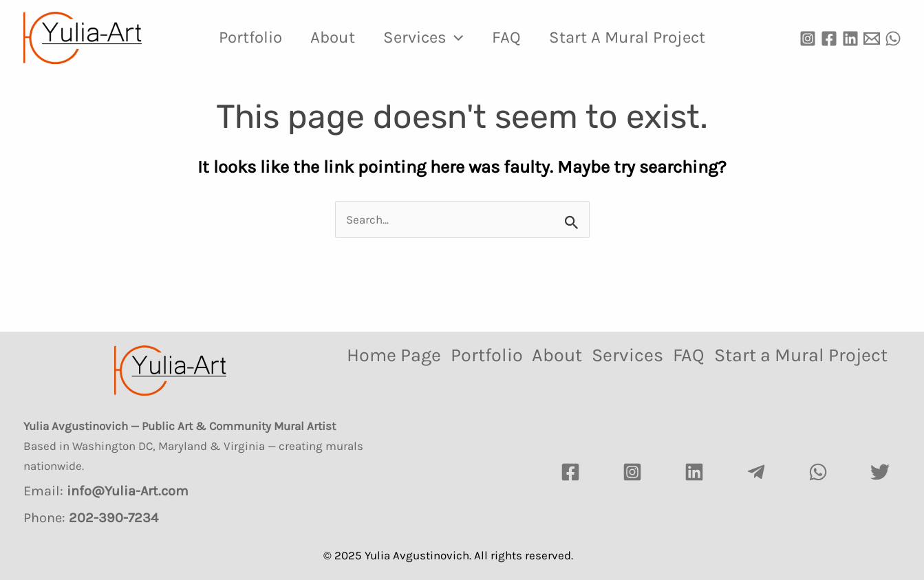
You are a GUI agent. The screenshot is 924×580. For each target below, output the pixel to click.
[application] (455, 37)
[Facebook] (829, 39)
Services (423, 37)
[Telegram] (756, 472)
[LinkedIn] (694, 472)
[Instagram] (808, 39)
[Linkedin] (850, 39)
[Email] (872, 39)
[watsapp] (818, 472)
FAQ (511, 37)
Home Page (391, 355)
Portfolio (241, 37)
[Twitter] (880, 472)
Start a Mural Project (637, 37)
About (328, 37)
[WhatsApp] (893, 39)
